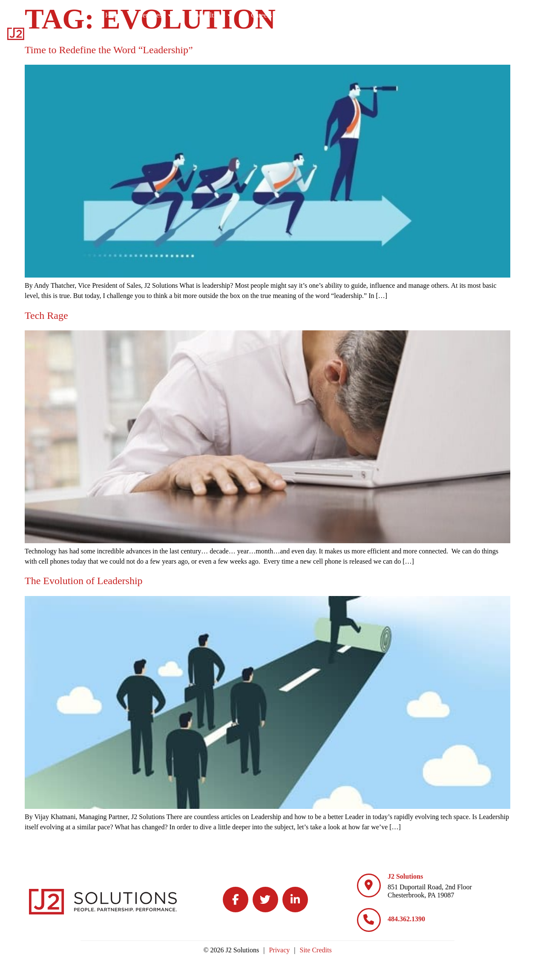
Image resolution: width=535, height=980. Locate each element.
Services (260, 15)
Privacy (279, 950)
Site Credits (316, 950)
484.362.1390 (406, 919)
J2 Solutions (405, 876)
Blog (468, 15)
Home (217, 15)
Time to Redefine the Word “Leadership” (109, 50)
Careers (371, 15)
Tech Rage (46, 315)
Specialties (316, 15)
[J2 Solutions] (369, 885)
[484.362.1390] (369, 920)
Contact (509, 15)
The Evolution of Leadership (84, 581)
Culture (422, 15)
